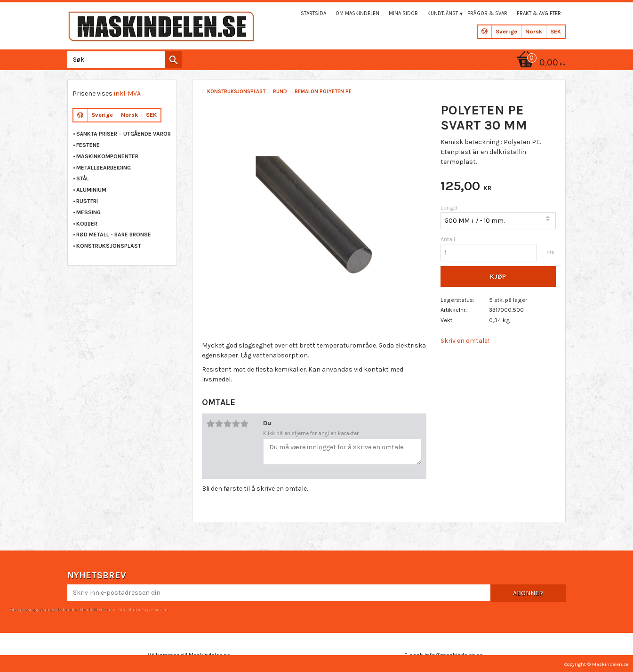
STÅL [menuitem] (83, 178)
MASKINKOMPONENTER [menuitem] (107, 156)
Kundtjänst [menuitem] (443, 13)
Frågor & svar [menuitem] (487, 13)
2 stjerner (219, 424)
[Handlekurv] (540, 63)
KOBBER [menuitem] (87, 224)
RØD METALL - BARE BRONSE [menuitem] (114, 235)
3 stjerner (228, 424)
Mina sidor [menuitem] (403, 13)
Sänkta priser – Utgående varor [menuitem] (124, 134)
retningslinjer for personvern (140, 609)
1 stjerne (211, 424)
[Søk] (173, 60)
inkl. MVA (127, 93)
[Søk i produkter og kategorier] (123, 60)
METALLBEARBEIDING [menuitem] (104, 168)
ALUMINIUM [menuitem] (91, 190)
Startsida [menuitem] (313, 13)
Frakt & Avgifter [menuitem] (539, 13)
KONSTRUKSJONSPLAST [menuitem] (109, 246)
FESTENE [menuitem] (88, 145)
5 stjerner (245, 424)
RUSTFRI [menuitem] (87, 201)
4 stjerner (236, 424)
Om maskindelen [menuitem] (357, 13)
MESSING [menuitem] (88, 212)
